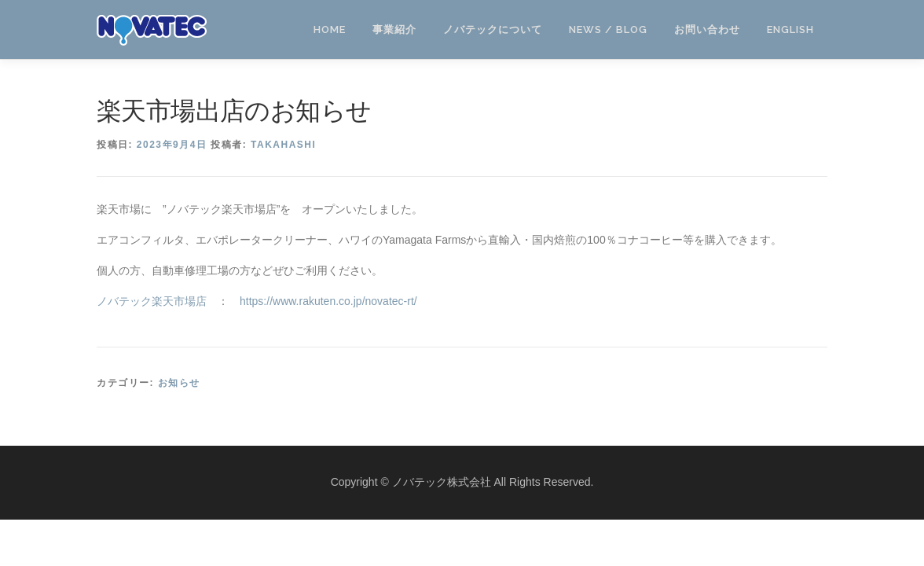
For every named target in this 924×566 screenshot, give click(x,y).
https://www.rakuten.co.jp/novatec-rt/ (328, 301)
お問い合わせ (707, 29)
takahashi (283, 145)
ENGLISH (790, 29)
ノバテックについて (493, 29)
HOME (330, 29)
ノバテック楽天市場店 (152, 301)
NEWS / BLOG (608, 29)
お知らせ (179, 383)
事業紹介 (394, 29)
